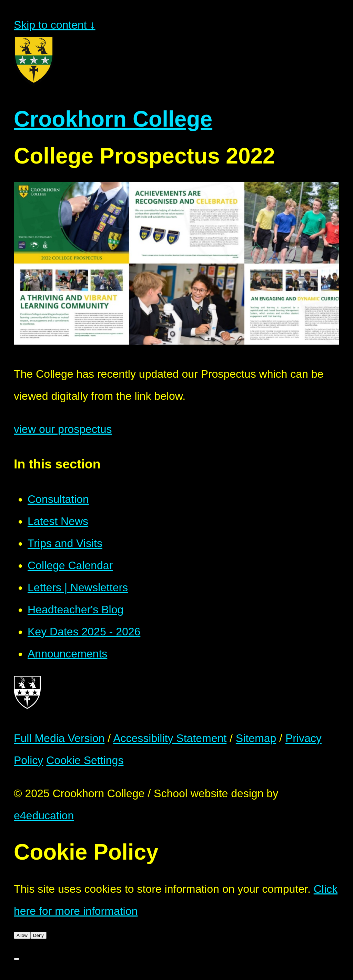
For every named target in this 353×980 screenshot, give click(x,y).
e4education (44, 815)
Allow (22, 935)
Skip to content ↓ (55, 25)
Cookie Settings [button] (85, 760)
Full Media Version (59, 738)
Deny (38, 935)
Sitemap (256, 738)
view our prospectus (63, 429)
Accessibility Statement (170, 738)
